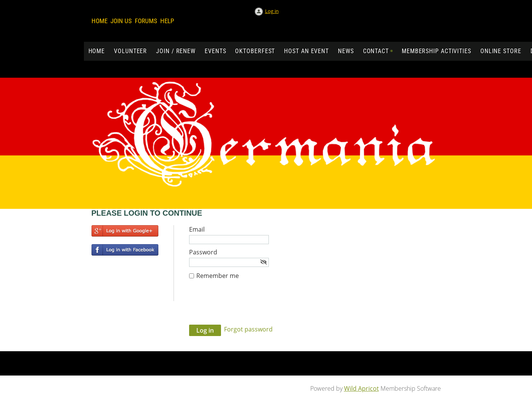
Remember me (218, 276)
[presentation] (247, 306)
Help (167, 21)
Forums (146, 21)
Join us (121, 21)
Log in (272, 11)
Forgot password (248, 329)
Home (99, 21)
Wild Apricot (362, 388)
